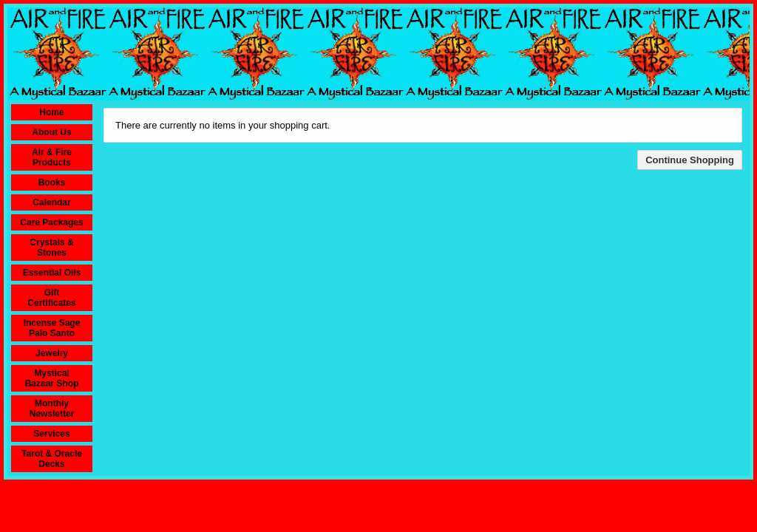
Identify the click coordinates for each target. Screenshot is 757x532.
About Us (51, 132)
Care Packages (51, 222)
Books (52, 183)
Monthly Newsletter (52, 409)
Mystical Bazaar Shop (52, 378)
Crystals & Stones (51, 248)
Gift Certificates (51, 298)
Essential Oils (52, 273)
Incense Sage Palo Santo (52, 328)
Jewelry (52, 353)
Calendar (51, 202)
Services (51, 434)
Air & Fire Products (52, 157)
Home (51, 112)
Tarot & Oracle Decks (52, 459)
